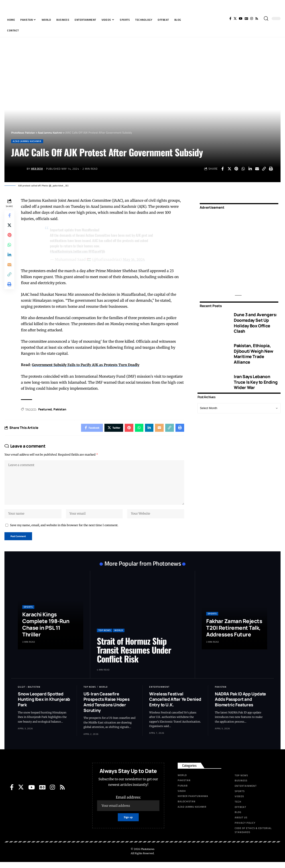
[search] (266, 18)
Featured (46, 410)
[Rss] (257, 18)
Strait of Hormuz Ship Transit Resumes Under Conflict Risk (134, 656)
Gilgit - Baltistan (29, 693)
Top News (105, 636)
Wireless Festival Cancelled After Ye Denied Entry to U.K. (175, 705)
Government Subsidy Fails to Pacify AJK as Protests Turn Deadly (89, 365)
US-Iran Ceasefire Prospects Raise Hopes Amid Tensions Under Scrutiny (107, 708)
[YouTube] (241, 18)
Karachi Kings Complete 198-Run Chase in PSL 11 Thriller (46, 630)
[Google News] (246, 18)
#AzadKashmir (60, 251)
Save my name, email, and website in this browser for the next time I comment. (64, 530)
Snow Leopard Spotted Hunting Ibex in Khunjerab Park (44, 705)
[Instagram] (252, 18)
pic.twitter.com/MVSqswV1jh (88, 251)
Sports (28, 613)
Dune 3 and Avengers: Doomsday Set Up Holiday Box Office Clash (255, 320)
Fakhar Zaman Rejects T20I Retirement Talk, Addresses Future (234, 634)
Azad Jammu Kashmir (28, 141)
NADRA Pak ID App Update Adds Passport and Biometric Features (240, 705)
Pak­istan (62, 410)
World (119, 636)
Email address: (128, 809)
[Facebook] (230, 18)
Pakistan (221, 693)
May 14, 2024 (134, 260)
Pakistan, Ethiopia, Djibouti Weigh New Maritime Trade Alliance (253, 351)
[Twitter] (235, 18)
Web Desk (38, 169)
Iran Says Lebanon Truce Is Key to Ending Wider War (256, 379)
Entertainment (159, 693)
